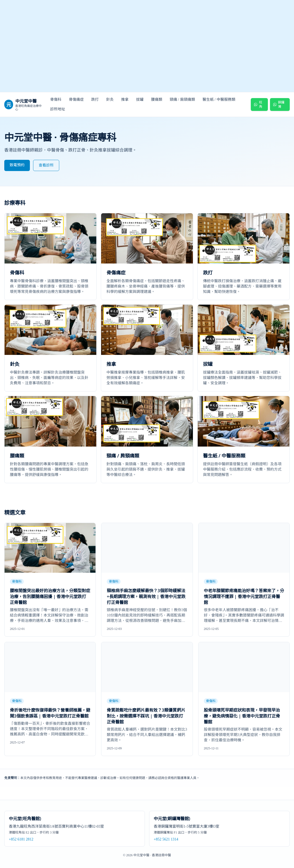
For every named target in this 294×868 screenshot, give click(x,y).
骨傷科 (56, 100)
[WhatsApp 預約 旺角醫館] (259, 104)
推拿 (125, 100)
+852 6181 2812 (21, 839)
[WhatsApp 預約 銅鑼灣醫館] (280, 104)
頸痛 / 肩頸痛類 (182, 100)
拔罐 (140, 100)
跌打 (95, 100)
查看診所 (46, 165)
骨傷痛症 (76, 100)
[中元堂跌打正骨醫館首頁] (147, 46)
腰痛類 (157, 100)
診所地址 (58, 109)
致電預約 (17, 165)
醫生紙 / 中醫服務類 (219, 100)
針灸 (110, 100)
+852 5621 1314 (166, 839)
